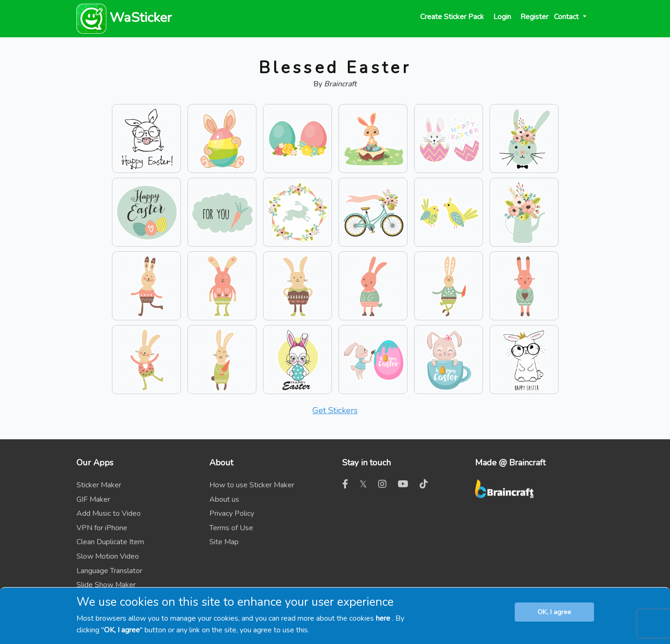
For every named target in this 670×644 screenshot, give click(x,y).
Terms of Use (231, 528)
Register (534, 17)
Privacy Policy (232, 513)
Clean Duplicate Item (110, 542)
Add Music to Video (109, 513)
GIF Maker (93, 499)
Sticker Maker (99, 485)
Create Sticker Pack (452, 17)
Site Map (224, 542)
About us (224, 499)
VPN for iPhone (102, 528)
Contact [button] (567, 17)
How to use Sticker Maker (252, 485)
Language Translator (109, 571)
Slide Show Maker (106, 585)
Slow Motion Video (108, 556)
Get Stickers (335, 410)
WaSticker (124, 17)
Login (502, 17)
